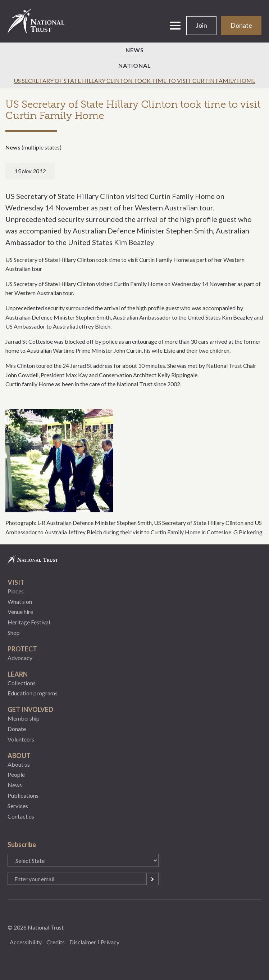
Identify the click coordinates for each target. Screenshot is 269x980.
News (135, 50)
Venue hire (20, 612)
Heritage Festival (29, 622)
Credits (56, 942)
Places (16, 591)
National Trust (39, 21)
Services (18, 806)
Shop (14, 632)
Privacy (110, 942)
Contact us (21, 816)
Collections (22, 683)
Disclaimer (83, 942)
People (16, 774)
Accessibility (26, 942)
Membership (24, 718)
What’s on (20, 602)
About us (19, 764)
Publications (23, 795)
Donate (241, 25)
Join (201, 25)
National (135, 65)
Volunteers (21, 739)
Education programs (33, 693)
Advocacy (20, 658)
